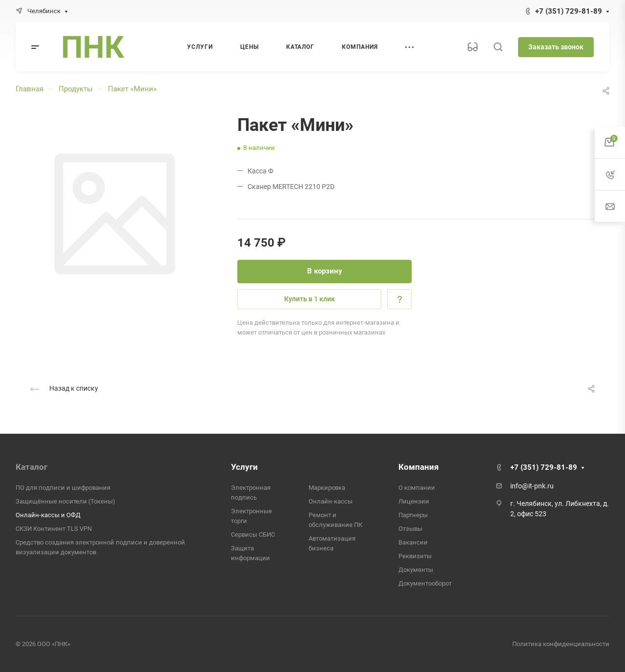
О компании (417, 488)
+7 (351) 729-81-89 (569, 11)
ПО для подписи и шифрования (63, 488)
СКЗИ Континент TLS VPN (54, 529)
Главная (30, 89)
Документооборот (425, 583)
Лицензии (414, 501)
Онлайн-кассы (331, 501)
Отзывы (410, 529)
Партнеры (413, 515)
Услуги (244, 467)
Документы (416, 570)
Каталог (31, 467)
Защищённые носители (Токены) (65, 501)
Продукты (76, 89)
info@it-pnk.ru (532, 486)
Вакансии (413, 542)
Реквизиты (415, 556)
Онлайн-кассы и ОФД (48, 515)
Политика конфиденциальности (561, 644)
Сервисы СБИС (253, 535)
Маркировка (327, 488)
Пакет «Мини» (132, 89)
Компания (419, 467)
